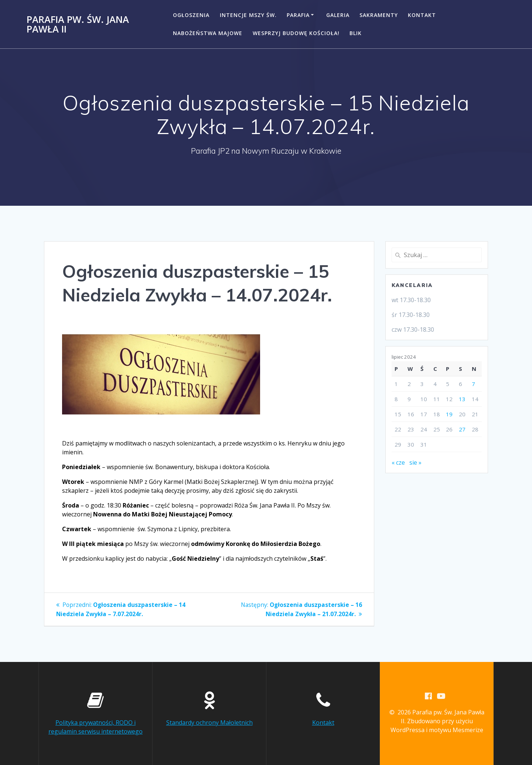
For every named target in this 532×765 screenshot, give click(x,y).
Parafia (298, 15)
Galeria (338, 15)
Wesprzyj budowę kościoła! (296, 33)
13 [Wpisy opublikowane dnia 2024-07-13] (462, 399)
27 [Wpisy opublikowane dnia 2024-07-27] (462, 429)
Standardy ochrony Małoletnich (209, 723)
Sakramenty (379, 15)
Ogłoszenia (191, 15)
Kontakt (422, 15)
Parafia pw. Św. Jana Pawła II (78, 24)
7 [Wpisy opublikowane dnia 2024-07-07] (473, 384)
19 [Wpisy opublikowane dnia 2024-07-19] (449, 414)
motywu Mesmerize (456, 730)
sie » (415, 462)
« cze (398, 462)
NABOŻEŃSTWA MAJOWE (208, 33)
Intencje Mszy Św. (248, 15)
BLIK (356, 33)
